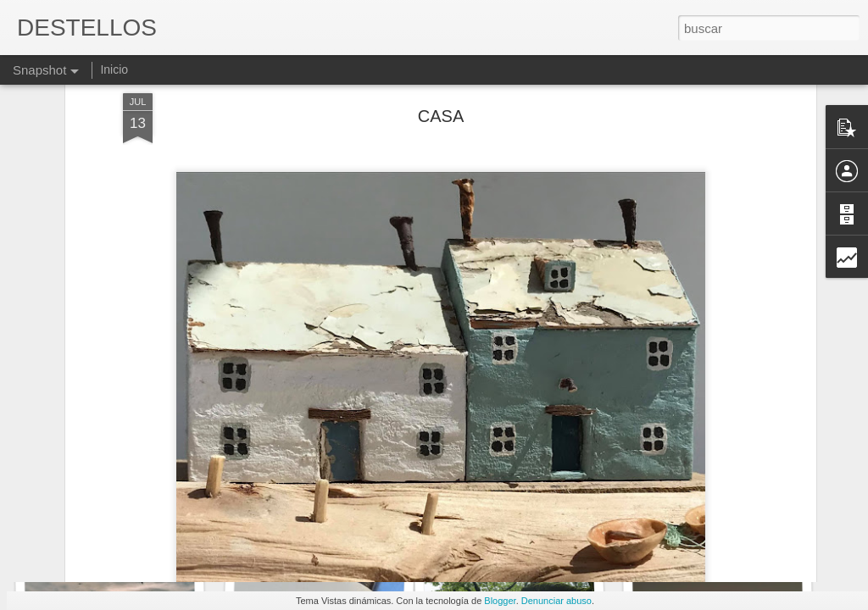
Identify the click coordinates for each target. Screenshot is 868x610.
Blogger (500, 601)
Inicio (114, 69)
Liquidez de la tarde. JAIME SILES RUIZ (361, 521)
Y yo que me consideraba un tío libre (764, 525)
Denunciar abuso (556, 601)
